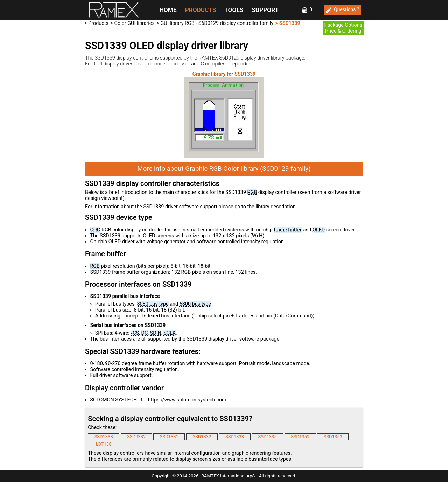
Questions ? (346, 9)
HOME (168, 10)
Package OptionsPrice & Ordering (344, 28)
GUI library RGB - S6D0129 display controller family (217, 23)
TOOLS (234, 10)
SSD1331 (169, 437)
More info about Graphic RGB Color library (224, 169)
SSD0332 (136, 437)
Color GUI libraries (135, 23)
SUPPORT (265, 10)
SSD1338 (104, 437)
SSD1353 (333, 437)
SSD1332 (202, 437)
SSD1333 (235, 437)
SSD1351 (300, 437)
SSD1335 (268, 437)
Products (98, 23)
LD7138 (104, 444)
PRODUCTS (201, 10)
